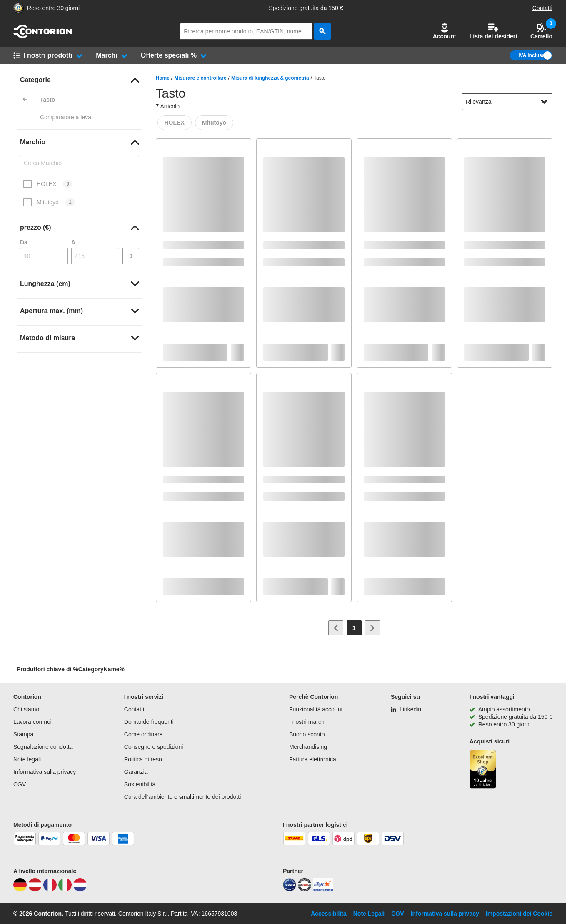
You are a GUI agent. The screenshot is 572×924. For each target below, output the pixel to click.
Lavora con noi (32, 722)
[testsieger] (305, 889)
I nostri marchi (307, 722)
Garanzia (136, 772)
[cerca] (322, 31)
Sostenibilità (140, 784)
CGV (20, 784)
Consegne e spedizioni (154, 747)
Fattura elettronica (313, 759)
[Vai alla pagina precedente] (336, 628)
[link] (80, 80)
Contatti (542, 8)
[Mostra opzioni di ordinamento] (544, 102)
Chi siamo (26, 709)
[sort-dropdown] (507, 102)
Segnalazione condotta (43, 747)
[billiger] (323, 889)
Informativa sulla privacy (45, 772)
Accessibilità (329, 914)
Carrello (541, 31)
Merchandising (308, 747)
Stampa (23, 734)
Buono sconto (307, 734)
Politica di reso (143, 759)
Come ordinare (144, 734)
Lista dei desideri (493, 31)
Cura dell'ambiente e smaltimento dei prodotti (183, 797)
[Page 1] (354, 628)
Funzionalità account (316, 709)
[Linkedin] (406, 709)
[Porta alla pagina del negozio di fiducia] (19, 8)
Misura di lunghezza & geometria (270, 78)
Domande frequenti (149, 722)
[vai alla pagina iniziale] (42, 36)
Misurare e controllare (200, 78)
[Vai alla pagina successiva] (372, 628)
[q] (246, 31)
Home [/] (163, 78)
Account (445, 31)
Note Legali (369, 914)
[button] (445, 31)
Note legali (27, 759)
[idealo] (290, 889)
